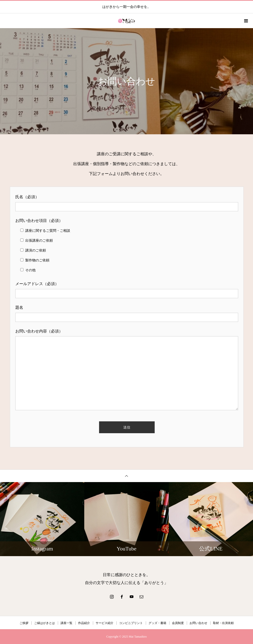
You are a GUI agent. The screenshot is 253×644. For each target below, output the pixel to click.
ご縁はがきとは (44, 623)
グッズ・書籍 (157, 623)
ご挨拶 (24, 623)
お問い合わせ (198, 623)
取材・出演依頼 (223, 623)
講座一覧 (66, 623)
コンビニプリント (131, 623)
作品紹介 (84, 623)
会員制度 (178, 623)
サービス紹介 (105, 623)
